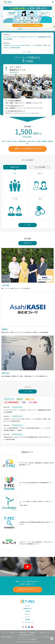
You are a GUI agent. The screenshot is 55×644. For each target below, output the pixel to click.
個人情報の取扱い (23, 632)
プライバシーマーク (36, 637)
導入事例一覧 (28, 243)
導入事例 (28, 611)
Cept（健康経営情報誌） (12, 402)
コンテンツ (27, 614)
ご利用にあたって (13, 632)
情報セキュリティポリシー (46, 632)
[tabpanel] (27, 16)
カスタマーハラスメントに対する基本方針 (27, 639)
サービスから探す (40, 167)
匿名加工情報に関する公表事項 (27, 635)
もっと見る (28, 225)
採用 (24, 402)
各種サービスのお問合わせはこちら (28, 148)
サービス (28, 606)
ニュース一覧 (27, 391)
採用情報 (28, 619)
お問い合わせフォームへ (27, 589)
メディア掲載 (33, 402)
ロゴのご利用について (47, 637)
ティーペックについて (27, 622)
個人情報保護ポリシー (33, 632)
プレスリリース (9, 399)
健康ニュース (30, 399)
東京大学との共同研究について (8, 637)
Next (53, 17)
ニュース (27, 617)
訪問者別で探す (15, 167)
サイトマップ (5, 632)
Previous (2, 17)
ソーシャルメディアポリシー (24, 637)
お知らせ (20, 399)
